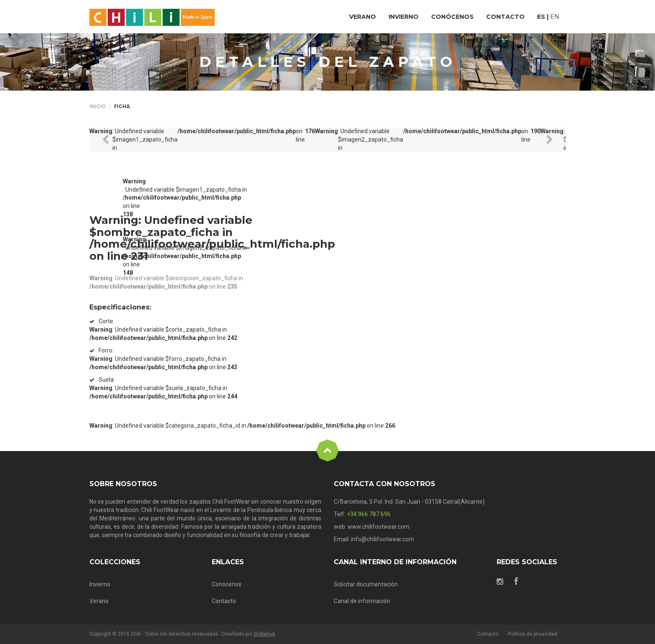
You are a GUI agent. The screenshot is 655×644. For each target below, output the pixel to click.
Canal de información (362, 601)
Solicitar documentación (366, 584)
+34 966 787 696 (369, 514)
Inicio (98, 106)
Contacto (224, 601)
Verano (99, 601)
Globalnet (264, 634)
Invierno (100, 584)
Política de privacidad (533, 634)
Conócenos (227, 584)
